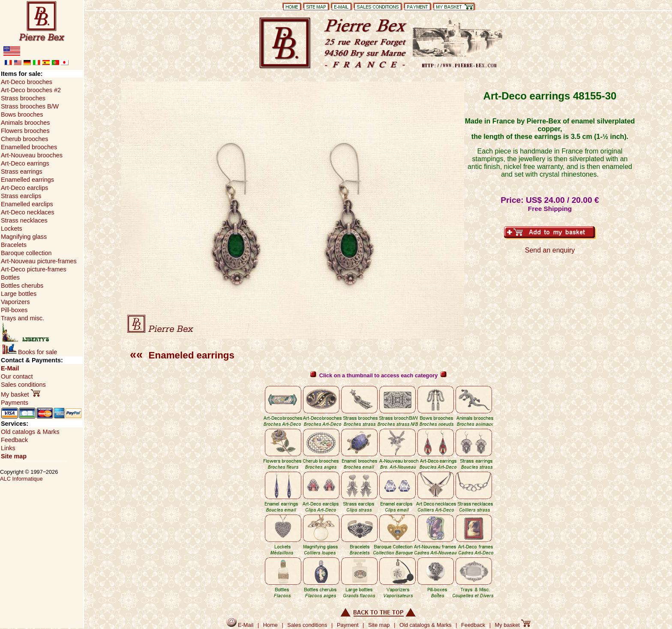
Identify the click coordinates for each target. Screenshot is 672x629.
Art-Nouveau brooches (32, 155)
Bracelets (14, 245)
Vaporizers (15, 302)
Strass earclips (21, 196)
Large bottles (19, 294)
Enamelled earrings (27, 180)
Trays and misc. (22, 318)
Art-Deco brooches (27, 82)
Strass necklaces (24, 220)
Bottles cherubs (22, 286)
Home (270, 625)
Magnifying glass (24, 237)
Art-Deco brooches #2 (31, 90)
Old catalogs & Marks (30, 432)
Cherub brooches (24, 139)
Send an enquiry (550, 250)
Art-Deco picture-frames (34, 269)
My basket (21, 394)
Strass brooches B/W (30, 106)
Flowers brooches (25, 131)
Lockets (12, 229)
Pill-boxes (14, 310)
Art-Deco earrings (25, 163)
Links (8, 448)
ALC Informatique (21, 479)
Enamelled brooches (29, 147)
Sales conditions (23, 385)
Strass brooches (23, 98)
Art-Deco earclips (24, 188)
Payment (348, 625)
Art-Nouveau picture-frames (39, 261)
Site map (14, 456)
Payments (15, 403)
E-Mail (10, 368)
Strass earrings (22, 172)
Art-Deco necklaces (28, 212)
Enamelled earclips (27, 204)
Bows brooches (22, 114)
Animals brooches (25, 123)
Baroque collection (26, 253)
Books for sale (30, 352)
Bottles (10, 277)
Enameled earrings (182, 355)
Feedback (14, 440)
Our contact (17, 376)
